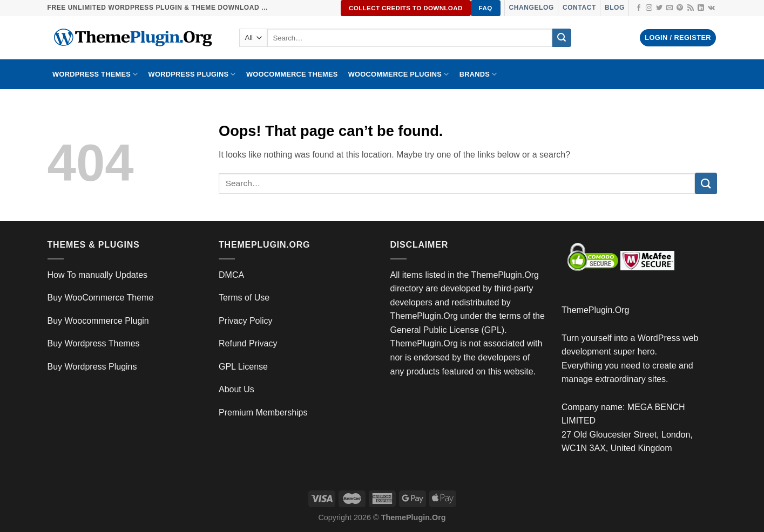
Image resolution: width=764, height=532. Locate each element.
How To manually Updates (98, 275)
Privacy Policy (246, 321)
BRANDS (478, 74)
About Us (236, 389)
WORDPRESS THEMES (95, 74)
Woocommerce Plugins (399, 74)
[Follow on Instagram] (649, 8)
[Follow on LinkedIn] (701, 8)
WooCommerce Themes (292, 74)
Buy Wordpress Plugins (92, 367)
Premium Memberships (263, 412)
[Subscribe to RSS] (691, 8)
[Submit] (562, 38)
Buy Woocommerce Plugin (98, 321)
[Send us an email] (670, 8)
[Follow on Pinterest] (680, 8)
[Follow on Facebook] (639, 8)
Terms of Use (244, 298)
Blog (615, 8)
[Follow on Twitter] (659, 8)
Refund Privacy (248, 343)
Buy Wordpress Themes (94, 343)
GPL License (243, 367)
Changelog (532, 8)
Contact (579, 8)
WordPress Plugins (192, 74)
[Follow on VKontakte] (711, 8)
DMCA (231, 275)
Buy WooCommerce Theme (101, 298)
